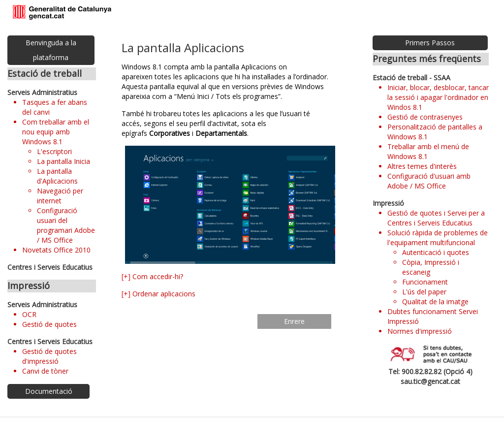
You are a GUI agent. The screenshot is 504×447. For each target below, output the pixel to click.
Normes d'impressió (420, 331)
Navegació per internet (60, 196)
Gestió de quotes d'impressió (49, 356)
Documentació (49, 391)
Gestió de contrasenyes (425, 117)
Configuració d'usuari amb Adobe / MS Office (429, 181)
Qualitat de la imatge (435, 302)
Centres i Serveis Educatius (50, 267)
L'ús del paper (424, 292)
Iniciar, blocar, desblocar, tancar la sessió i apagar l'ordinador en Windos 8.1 (438, 97)
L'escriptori (54, 151)
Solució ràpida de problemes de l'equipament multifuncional (438, 238)
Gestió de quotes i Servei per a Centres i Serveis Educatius (436, 218)
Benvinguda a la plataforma (51, 50)
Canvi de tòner (45, 371)
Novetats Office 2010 (56, 250)
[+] (126, 276)
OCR (29, 314)
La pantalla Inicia (63, 161)
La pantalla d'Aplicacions (57, 176)
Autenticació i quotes (436, 252)
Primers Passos (430, 43)
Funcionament (425, 282)
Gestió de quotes (49, 324)
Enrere (294, 321)
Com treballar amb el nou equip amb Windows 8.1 (56, 132)
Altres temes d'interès (422, 166)
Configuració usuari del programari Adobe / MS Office (66, 225)
